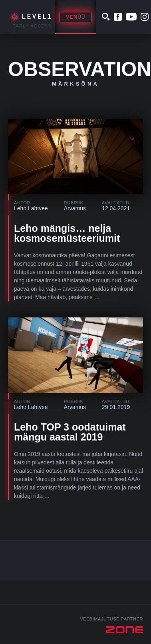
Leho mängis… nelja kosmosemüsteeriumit (67, 233)
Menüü (75, 17)
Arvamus (75, 208)
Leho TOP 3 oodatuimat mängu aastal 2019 (70, 432)
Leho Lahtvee (31, 208)
